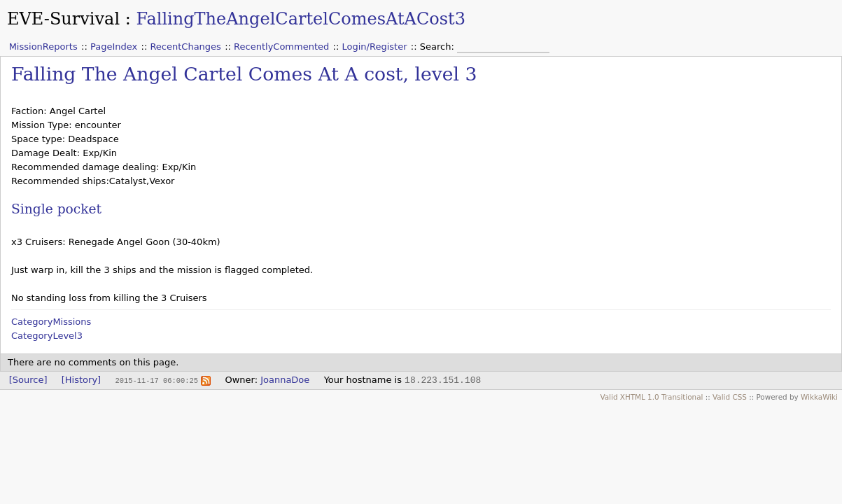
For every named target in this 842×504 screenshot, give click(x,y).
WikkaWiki (819, 397)
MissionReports (43, 47)
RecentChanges (185, 47)
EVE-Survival (63, 19)
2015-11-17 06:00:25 (156, 380)
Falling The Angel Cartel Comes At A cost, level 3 (244, 74)
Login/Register (375, 47)
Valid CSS (730, 397)
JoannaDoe (285, 380)
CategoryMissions (51, 322)
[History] (81, 380)
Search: (438, 47)
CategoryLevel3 (47, 336)
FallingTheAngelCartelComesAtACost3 (301, 19)
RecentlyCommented (281, 47)
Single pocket (56, 209)
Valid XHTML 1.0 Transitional (651, 397)
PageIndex (114, 47)
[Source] (28, 380)
